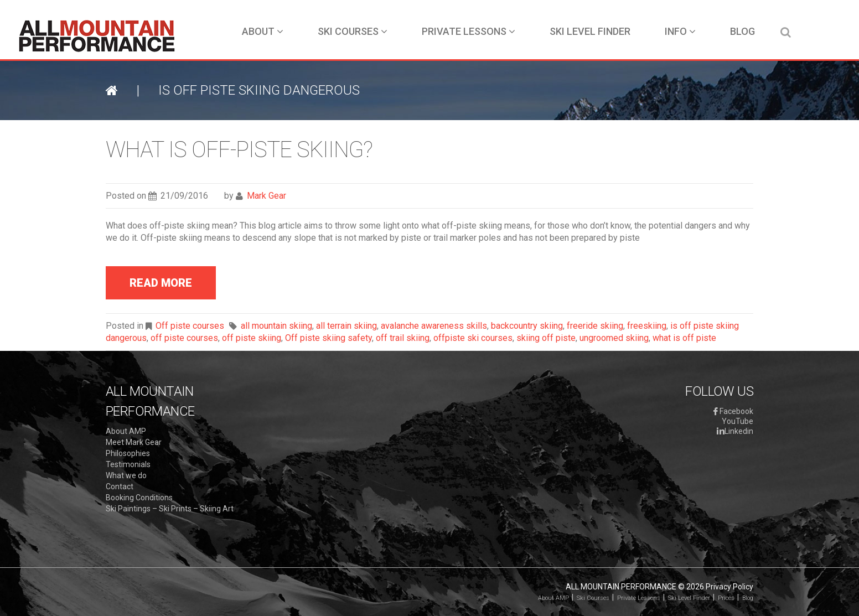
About (263, 31)
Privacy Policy (729, 587)
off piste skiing (252, 338)
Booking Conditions (139, 498)
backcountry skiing (527, 326)
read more (161, 283)
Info (680, 31)
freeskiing (647, 326)
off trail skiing (403, 338)
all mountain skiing (276, 326)
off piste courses (184, 338)
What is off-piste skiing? (239, 150)
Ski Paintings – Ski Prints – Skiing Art (170, 509)
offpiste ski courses (473, 338)
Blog (742, 31)
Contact (120, 486)
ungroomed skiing (614, 338)
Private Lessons (469, 31)
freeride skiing (595, 326)
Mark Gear (267, 196)
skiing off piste (546, 338)
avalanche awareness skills (434, 326)
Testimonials (128, 464)
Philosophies (128, 453)
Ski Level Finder (590, 31)
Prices (726, 598)
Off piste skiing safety (328, 338)
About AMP (126, 431)
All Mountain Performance (621, 587)
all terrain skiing (346, 326)
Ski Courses (353, 31)
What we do (126, 475)
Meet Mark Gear (134, 442)
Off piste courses (190, 326)
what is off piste (684, 338)
